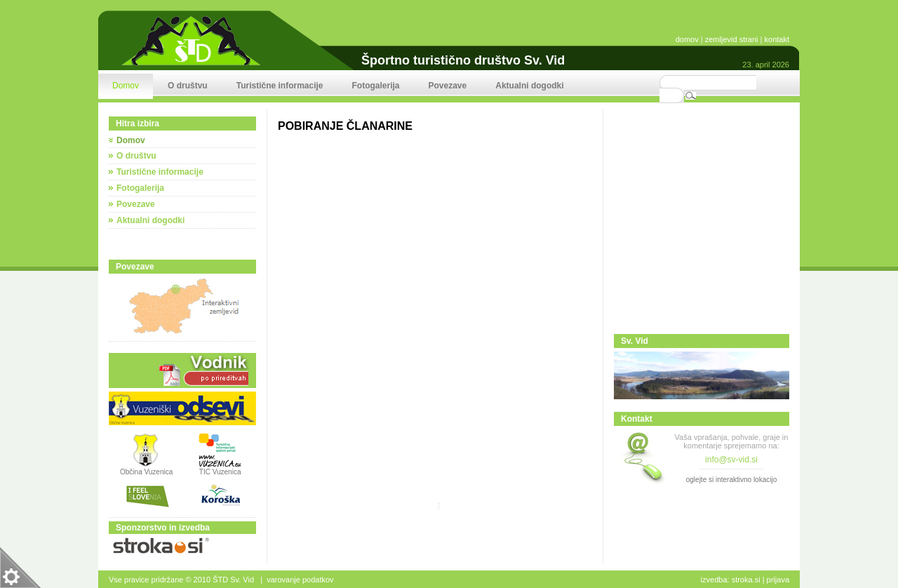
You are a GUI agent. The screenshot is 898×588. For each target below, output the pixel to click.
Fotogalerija (140, 188)
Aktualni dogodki (150, 220)
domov (687, 39)
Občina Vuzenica (146, 469)
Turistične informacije (160, 172)
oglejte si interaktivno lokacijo (732, 480)
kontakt (777, 39)
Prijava (778, 580)
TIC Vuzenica (220, 472)
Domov (131, 140)
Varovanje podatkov (300, 580)
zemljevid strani (732, 39)
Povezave (136, 204)
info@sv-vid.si (731, 460)
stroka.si (746, 580)
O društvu (136, 156)
